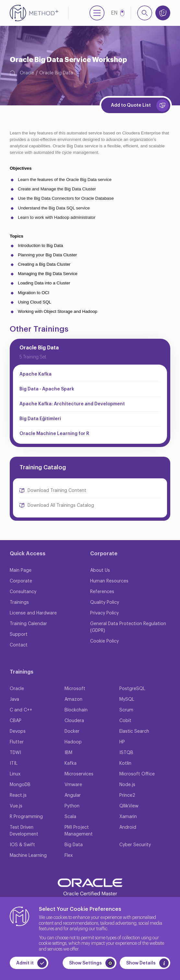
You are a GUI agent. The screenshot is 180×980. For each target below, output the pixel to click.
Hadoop (73, 742)
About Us (100, 570)
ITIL (14, 763)
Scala (70, 817)
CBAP (16, 721)
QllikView (129, 806)
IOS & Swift (22, 845)
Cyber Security (135, 845)
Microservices (79, 774)
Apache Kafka (36, 374)
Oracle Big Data (56, 73)
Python (72, 806)
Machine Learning (28, 856)
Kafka (71, 763)
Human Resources (109, 581)
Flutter (17, 742)
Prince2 (127, 795)
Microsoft (75, 689)
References (102, 592)
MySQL (127, 699)
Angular (73, 795)
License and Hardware (33, 613)
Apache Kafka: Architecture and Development (72, 404)
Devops (18, 731)
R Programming (26, 817)
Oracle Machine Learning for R (54, 434)
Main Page (21, 570)
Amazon (73, 699)
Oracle (27, 73)
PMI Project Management (79, 831)
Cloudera (74, 721)
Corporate (21, 581)
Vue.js (16, 806)
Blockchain (76, 710)
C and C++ (21, 710)
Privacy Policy (104, 613)
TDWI (15, 753)
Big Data (74, 845)
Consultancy (23, 592)
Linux (15, 774)
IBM (68, 753)
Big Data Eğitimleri (40, 419)
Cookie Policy (104, 641)
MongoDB (20, 785)
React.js (18, 795)
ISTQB (126, 753)
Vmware (73, 785)
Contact (19, 645)
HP (122, 742)
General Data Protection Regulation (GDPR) (128, 627)
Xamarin (128, 817)
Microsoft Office (137, 774)
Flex (69, 856)
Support (19, 634)
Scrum (126, 710)
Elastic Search (134, 731)
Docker (72, 731)
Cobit (125, 721)
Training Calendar (28, 624)
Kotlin (125, 763)
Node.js (127, 785)
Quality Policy (105, 602)
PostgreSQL (132, 689)
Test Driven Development (24, 831)
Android (128, 827)
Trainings (19, 602)
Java (14, 699)
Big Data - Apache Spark (47, 389)
